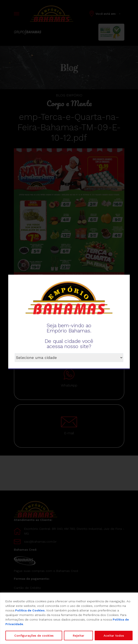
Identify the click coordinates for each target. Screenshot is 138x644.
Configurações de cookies (34, 636)
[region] (69, 618)
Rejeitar (79, 636)
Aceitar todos (114, 636)
